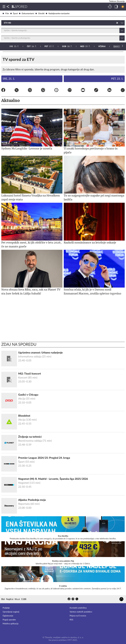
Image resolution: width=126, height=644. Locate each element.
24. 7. (81, 46)
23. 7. (63, 46)
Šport (14, 13)
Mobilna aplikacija (11, 624)
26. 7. (117, 46)
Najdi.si (10, 599)
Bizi (3, 599)
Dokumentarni (27, 13)
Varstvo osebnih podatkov (81, 612)
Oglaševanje (8, 616)
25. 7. (99, 46)
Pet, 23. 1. (117, 79)
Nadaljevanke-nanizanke (58, 13)
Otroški (40, 13)
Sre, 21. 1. (9, 79)
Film (6, 13)
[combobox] (4, 23)
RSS (71, 620)
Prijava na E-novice (78, 616)
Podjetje (6, 608)
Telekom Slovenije (117, 1)
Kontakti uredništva (78, 608)
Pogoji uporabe (9, 620)
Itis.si (17, 599)
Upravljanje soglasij (11, 612)
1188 (24, 599)
